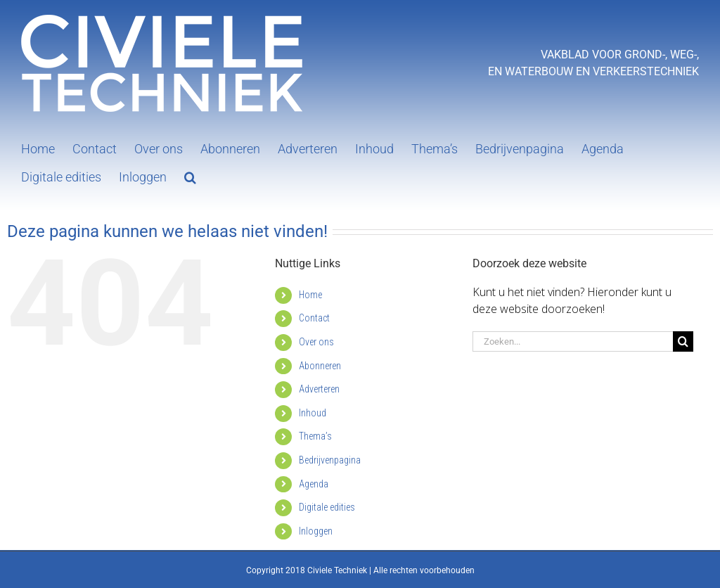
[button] (190, 176)
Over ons (316, 342)
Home (310, 295)
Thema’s (315, 436)
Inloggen (316, 531)
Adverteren (319, 389)
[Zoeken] (683, 341)
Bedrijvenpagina (330, 460)
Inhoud (313, 413)
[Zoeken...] (573, 341)
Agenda (314, 484)
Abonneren (320, 366)
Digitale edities (327, 507)
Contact (314, 318)
